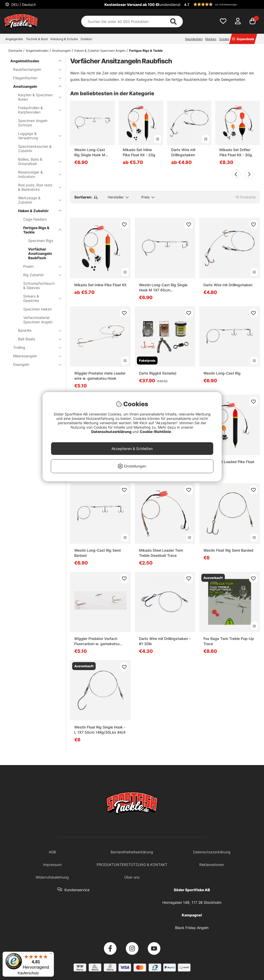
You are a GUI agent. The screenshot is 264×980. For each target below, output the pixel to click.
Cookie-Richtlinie (156, 432)
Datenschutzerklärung (112, 432)
